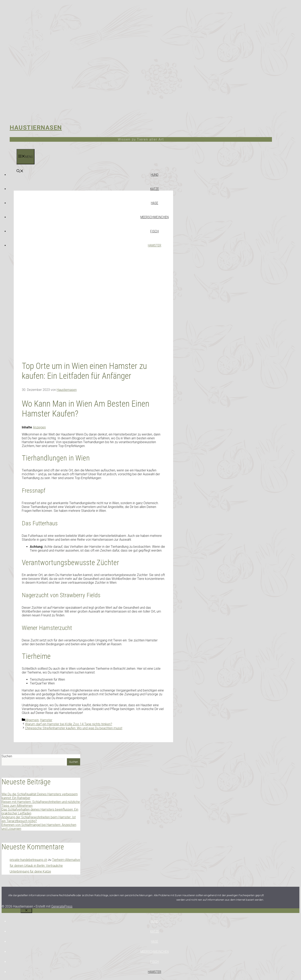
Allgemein (32, 720)
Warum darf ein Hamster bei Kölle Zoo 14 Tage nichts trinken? (69, 724)
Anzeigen (39, 427)
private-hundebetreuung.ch (28, 860)
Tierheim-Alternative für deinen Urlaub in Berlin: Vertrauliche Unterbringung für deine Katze (45, 866)
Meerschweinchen (155, 217)
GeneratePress (62, 906)
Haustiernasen (36, 127)
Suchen (7, 756)
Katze (155, 189)
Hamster (155, 245)
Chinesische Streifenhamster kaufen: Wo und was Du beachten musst (74, 728)
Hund (155, 175)
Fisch (155, 231)
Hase (155, 203)
